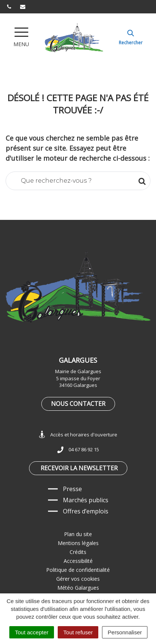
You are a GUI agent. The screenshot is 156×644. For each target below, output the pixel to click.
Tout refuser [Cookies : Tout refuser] (78, 632)
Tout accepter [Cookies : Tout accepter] (32, 632)
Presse (72, 489)
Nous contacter (78, 404)
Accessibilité (78, 561)
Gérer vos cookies (78, 579)
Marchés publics (86, 500)
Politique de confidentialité (78, 570)
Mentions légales (78, 543)
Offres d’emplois (86, 511)
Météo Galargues (78, 588)
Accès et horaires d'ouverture (78, 435)
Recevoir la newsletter (79, 468)
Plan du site (78, 534)
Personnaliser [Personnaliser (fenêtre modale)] (125, 632)
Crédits (78, 552)
